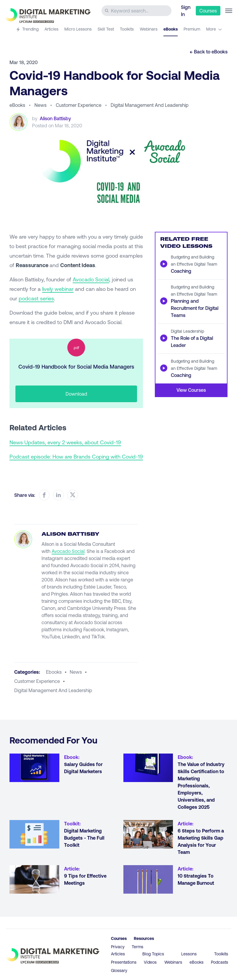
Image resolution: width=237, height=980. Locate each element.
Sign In (186, 11)
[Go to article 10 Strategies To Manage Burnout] (148, 879)
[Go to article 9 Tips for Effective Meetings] (34, 879)
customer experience (37, 681)
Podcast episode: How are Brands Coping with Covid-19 (76, 456)
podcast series (36, 298)
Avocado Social (91, 279)
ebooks (54, 672)
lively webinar (58, 289)
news (76, 672)
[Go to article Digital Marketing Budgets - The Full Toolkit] (34, 834)
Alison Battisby (55, 118)
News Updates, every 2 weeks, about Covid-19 (65, 442)
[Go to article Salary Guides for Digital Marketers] (34, 768)
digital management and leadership (53, 690)
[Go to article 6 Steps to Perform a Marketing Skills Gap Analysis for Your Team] (148, 834)
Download (76, 394)
